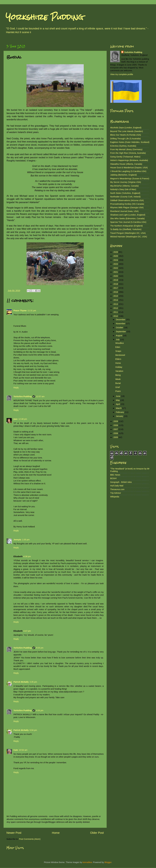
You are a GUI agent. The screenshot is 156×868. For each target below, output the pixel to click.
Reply (16, 388)
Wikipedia (115, 497)
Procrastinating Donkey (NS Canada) (127, 204)
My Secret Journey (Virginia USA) (126, 182)
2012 (116, 308)
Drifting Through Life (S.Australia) (125, 139)
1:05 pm (26, 540)
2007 (116, 429)
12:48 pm (23, 419)
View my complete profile (122, 74)
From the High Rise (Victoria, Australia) (128, 153)
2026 (116, 252)
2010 (116, 316)
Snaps (118, 351)
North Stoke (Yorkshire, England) (125, 193)
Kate (16, 750)
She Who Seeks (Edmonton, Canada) (127, 218)
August (119, 336)
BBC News (115, 475)
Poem (118, 391)
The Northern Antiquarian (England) (126, 226)
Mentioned (120, 355)
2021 (116, 272)
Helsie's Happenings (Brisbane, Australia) (129, 160)
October (120, 328)
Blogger (108, 862)
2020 (116, 276)
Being (118, 375)
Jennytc (17, 540)
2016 (116, 292)
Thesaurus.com (117, 489)
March (119, 408)
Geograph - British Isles (121, 482)
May (118, 400)
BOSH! (113, 478)
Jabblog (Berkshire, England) (124, 175)
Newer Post (14, 833)
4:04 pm (40, 710)
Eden (118, 347)
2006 (116, 433)
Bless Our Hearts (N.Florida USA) (126, 135)
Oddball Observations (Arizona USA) (127, 200)
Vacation (119, 371)
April (118, 404)
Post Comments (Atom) (30, 839)
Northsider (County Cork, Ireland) (125, 197)
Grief (118, 387)
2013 (116, 304)
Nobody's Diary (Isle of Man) (123, 189)
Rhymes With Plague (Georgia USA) (127, 208)
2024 (116, 260)
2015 (116, 296)
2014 (116, 300)
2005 (116, 437)
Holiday (119, 367)
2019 (116, 280)
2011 (116, 312)
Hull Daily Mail (117, 486)
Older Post (97, 833)
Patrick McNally (21, 682)
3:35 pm (33, 682)
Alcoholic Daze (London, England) (126, 128)
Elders (118, 359)
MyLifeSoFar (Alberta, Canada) (124, 186)
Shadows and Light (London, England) (128, 215)
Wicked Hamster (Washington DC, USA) (129, 237)
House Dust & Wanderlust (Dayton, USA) (129, 168)
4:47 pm (27, 631)
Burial (118, 383)
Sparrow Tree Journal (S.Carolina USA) (128, 222)
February (120, 412)
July (118, 340)
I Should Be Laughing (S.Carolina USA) (128, 171)
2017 (116, 288)
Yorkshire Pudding (45, 17)
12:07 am (40, 396)
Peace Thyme (20, 311)
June (118, 396)
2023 (116, 264)
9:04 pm (40, 648)
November (121, 324)
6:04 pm (33, 730)
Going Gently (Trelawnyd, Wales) (125, 157)
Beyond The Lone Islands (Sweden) (127, 131)
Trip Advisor (116, 493)
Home (56, 833)
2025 (116, 256)
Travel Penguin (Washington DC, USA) (128, 233)
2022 (116, 268)
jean (16, 419)
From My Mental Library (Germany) (126, 149)
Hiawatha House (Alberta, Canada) (126, 164)
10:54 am (23, 750)
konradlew (87, 862)
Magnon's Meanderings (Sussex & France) (130, 179)
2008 (116, 425)
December (121, 320)
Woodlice (120, 343)
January (120, 416)
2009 (116, 421)
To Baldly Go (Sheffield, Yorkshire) (126, 229)
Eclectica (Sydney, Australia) (123, 146)
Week (118, 379)
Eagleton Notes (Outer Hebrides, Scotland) (130, 142)
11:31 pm (32, 311)
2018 (116, 284)
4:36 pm (27, 556)
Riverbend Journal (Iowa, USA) (124, 211)
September (121, 332)
